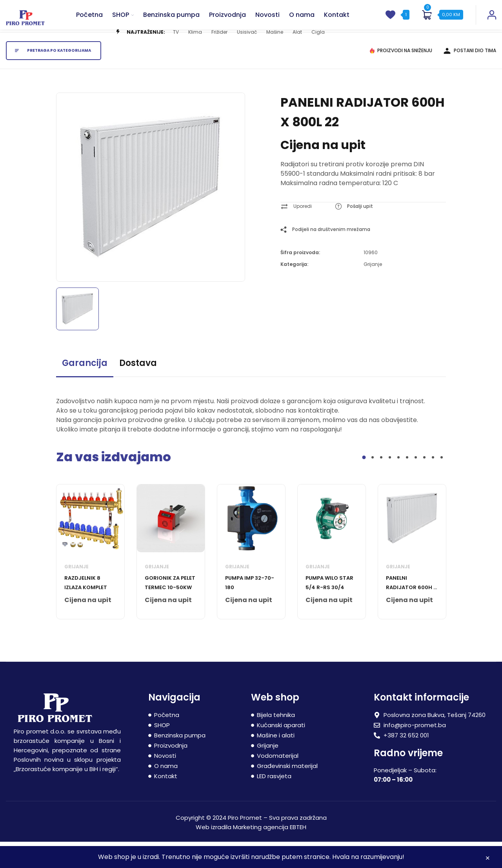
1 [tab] (364, 483)
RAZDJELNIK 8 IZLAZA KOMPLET (86, 609)
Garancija (85, 389)
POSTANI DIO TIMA (472, 76)
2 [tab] (373, 483)
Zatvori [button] (488, 859)
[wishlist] (390, 23)
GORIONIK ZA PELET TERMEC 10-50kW (170, 609)
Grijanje (373, 290)
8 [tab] (424, 483)
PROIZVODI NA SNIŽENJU (403, 76)
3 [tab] (381, 483)
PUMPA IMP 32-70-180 (250, 609)
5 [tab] (398, 483)
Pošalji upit (360, 232)
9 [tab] (433, 483)
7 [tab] (416, 483)
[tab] (85, 392)
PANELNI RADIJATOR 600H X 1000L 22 (411, 609)
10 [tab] (442, 483)
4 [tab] (390, 483)
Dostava (138, 389)
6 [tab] (407, 483)
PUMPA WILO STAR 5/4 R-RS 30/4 (329, 609)
